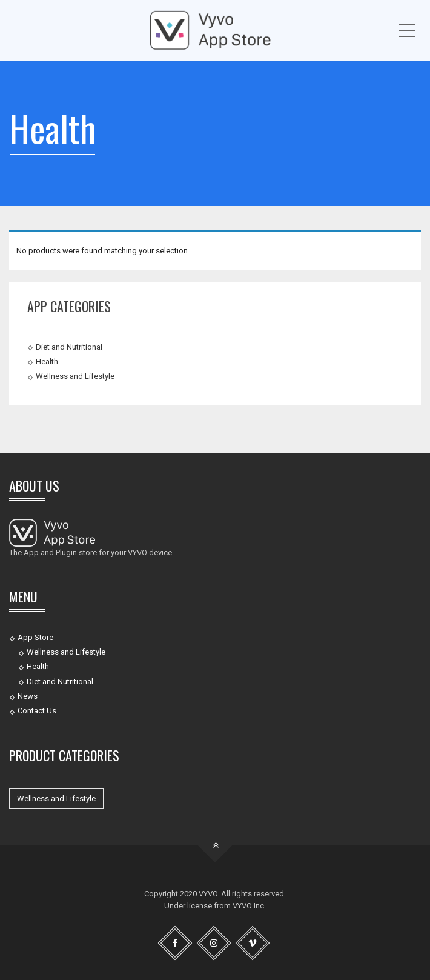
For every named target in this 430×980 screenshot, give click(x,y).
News (28, 696)
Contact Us (37, 711)
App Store (35, 637)
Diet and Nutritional (69, 346)
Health (47, 362)
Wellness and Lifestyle (75, 376)
